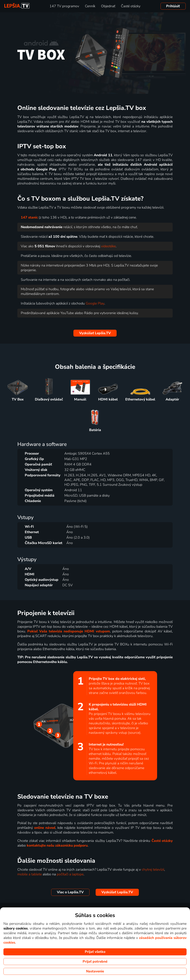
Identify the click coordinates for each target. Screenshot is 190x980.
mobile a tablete (30, 874)
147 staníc (29, 217)
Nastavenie (95, 971)
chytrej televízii (153, 870)
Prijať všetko (95, 952)
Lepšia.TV (95, 333)
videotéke (108, 246)
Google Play (95, 303)
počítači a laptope (70, 874)
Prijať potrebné (95, 962)
